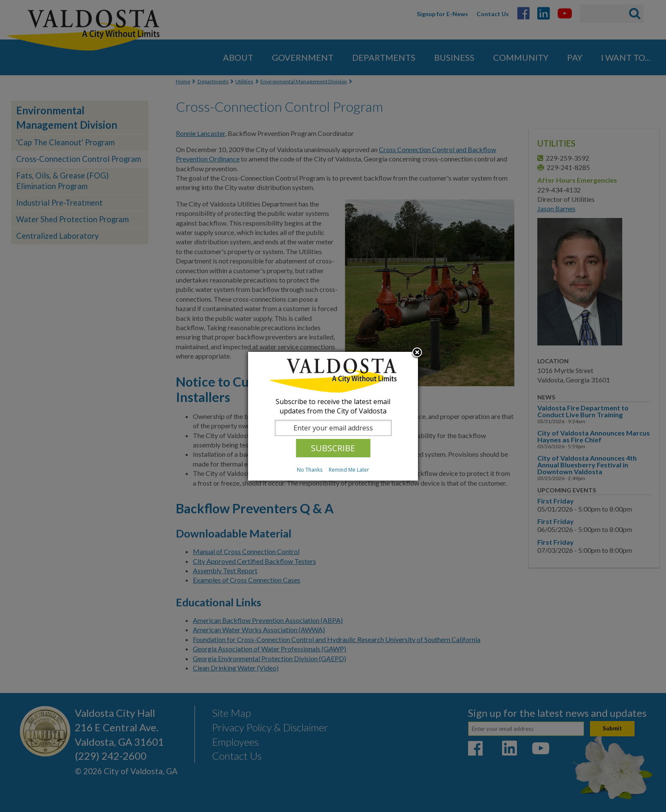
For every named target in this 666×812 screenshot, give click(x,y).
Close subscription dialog (417, 353)
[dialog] (333, 416)
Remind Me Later (349, 470)
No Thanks (310, 470)
